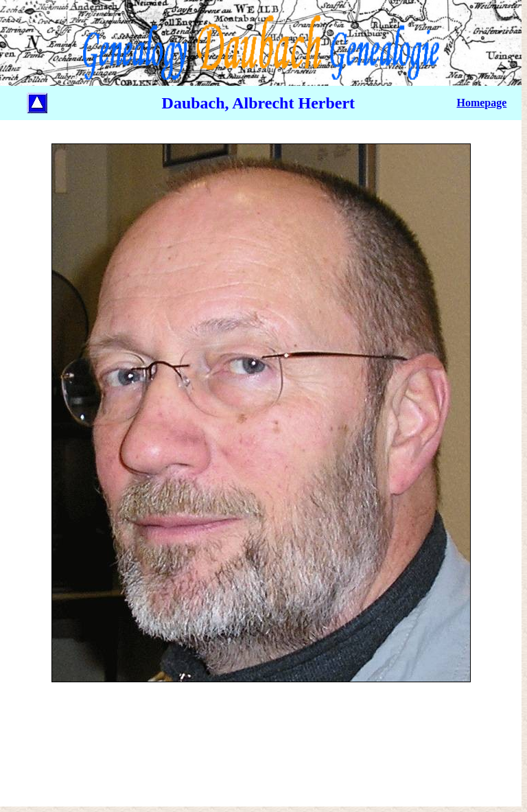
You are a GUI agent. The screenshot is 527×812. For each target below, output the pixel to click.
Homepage (481, 103)
